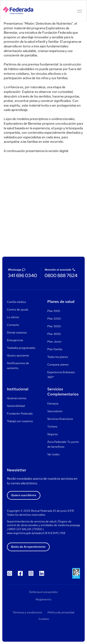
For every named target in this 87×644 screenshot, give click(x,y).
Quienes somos (17, 398)
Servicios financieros (60, 419)
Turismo (52, 427)
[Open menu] (79, 11)
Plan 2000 (54, 319)
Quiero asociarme (18, 356)
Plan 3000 (54, 326)
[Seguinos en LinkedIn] (42, 573)
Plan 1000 (54, 311)
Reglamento (43, 599)
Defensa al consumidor (43, 592)
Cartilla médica (16, 302)
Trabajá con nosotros (20, 421)
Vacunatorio (55, 411)
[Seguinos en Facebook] (20, 573)
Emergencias (15, 340)
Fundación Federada (20, 414)
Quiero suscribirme (24, 495)
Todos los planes (58, 357)
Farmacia (53, 404)
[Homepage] (18, 11)
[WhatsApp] (10, 573)
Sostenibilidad (16, 406)
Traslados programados (21, 348)
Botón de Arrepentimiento (28, 547)
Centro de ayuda (18, 310)
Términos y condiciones (27, 612)
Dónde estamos (17, 333)
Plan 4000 (54, 334)
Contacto (13, 325)
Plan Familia (55, 349)
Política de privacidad (61, 612)
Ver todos (53, 454)
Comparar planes (58, 365)
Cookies (44, 619)
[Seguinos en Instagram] (31, 573)
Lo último (13, 317)
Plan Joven (54, 342)
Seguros (52, 434)
